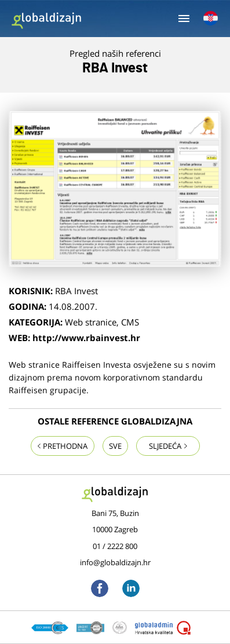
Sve (115, 446)
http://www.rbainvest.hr (86, 338)
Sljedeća (168, 446)
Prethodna (63, 446)
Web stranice (91, 322)
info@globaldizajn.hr (115, 562)
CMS (130, 322)
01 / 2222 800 (115, 546)
